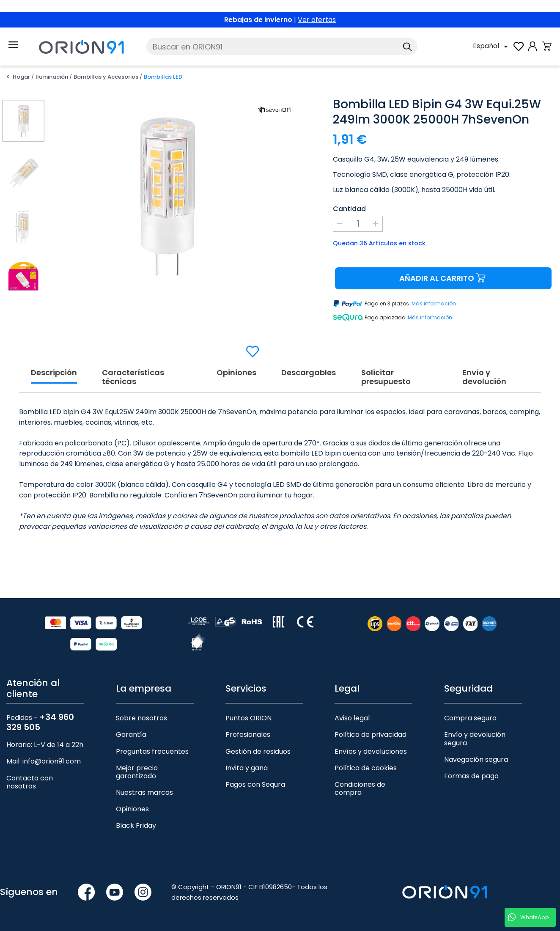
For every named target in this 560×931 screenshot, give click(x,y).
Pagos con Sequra (255, 784)
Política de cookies (366, 768)
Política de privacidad (371, 735)
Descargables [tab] (309, 373)
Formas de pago (471, 776)
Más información (434, 304)
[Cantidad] (358, 224)
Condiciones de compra (360, 788)
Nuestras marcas (144, 792)
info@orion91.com (52, 761)
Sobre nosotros (141, 718)
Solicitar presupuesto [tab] (386, 378)
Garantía (131, 735)
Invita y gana (247, 768)
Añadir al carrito (443, 279)
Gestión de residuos (258, 751)
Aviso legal (352, 718)
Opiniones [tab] (236, 373)
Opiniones (132, 809)
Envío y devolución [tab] (484, 378)
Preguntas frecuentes (152, 751)
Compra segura (470, 718)
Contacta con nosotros (30, 782)
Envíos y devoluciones (371, 751)
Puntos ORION (248, 718)
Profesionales (248, 735)
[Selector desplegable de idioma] (492, 47)
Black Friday (136, 825)
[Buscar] (282, 47)
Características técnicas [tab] (133, 378)
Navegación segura (476, 759)
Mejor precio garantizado (137, 772)
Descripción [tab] (54, 373)
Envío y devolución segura (475, 739)
